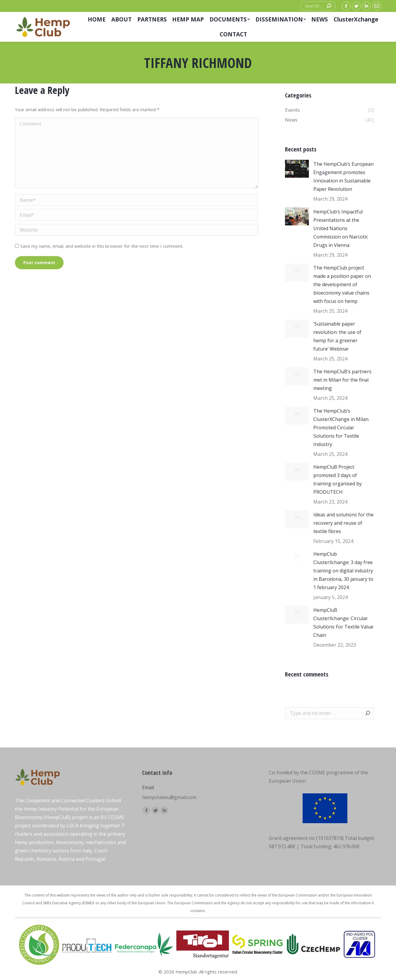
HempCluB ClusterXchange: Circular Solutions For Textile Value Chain (343, 623)
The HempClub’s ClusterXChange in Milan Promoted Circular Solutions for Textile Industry (341, 428)
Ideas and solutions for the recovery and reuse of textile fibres (343, 523)
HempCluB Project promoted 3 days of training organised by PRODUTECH (338, 479)
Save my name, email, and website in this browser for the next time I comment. (102, 246)
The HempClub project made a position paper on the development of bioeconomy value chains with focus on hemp (342, 284)
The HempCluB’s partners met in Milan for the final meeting (342, 380)
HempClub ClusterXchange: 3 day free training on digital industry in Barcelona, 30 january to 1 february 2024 (343, 571)
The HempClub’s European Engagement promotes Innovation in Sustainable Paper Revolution (343, 177)
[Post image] (297, 169)
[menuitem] (97, 19)
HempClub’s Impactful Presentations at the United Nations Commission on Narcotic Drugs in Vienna (341, 228)
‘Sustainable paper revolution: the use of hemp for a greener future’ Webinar (337, 336)
